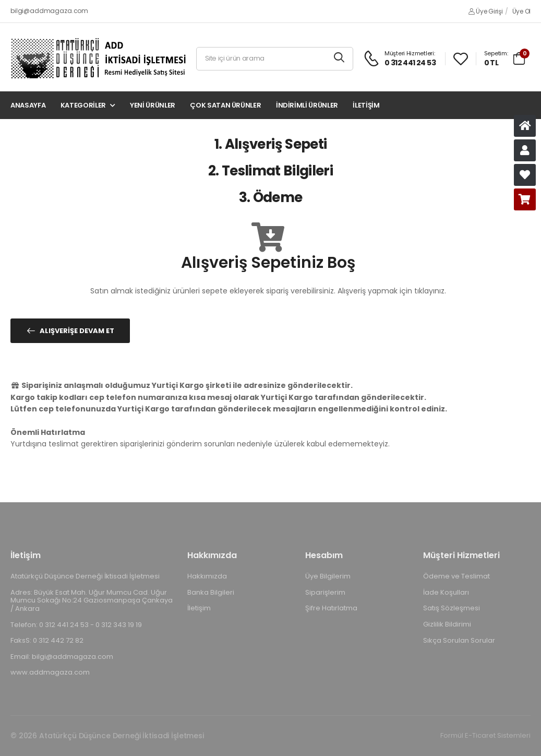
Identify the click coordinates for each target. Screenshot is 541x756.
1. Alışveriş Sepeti (271, 144)
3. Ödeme (271, 197)
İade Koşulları (446, 592)
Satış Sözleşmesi (452, 608)
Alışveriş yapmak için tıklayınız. (392, 291)
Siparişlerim (325, 592)
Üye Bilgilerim (328, 576)
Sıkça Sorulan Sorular (459, 640)
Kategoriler (83, 105)
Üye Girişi (485, 11)
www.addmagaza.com (50, 672)
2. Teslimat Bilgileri (270, 171)
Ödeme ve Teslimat (456, 576)
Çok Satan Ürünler (225, 105)
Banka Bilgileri (211, 592)
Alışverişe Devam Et (77, 331)
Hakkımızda (207, 576)
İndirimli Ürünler (307, 105)
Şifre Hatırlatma (331, 608)
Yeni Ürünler (153, 105)
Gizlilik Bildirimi (447, 624)
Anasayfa (28, 105)
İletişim (366, 105)
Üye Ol (521, 11)
